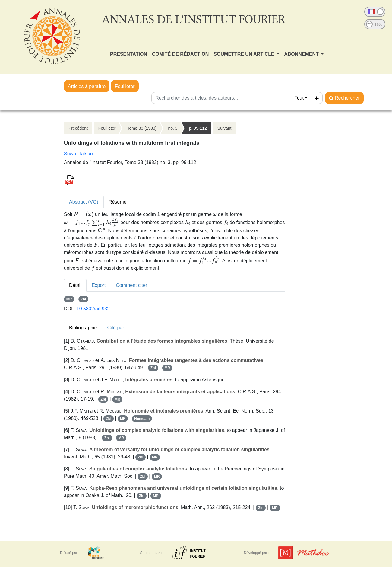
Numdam (142, 419)
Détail (75, 285)
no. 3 (173, 128)
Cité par (116, 328)
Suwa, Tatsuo (78, 154)
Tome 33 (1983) (142, 128)
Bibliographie (83, 328)
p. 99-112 (198, 128)
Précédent (78, 128)
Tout (299, 98)
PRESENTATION (129, 54)
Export (99, 285)
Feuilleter (125, 86)
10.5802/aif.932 (93, 309)
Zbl (83, 299)
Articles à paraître (87, 86)
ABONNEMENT (302, 54)
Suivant (224, 128)
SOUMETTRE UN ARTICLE (245, 54)
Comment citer (131, 285)
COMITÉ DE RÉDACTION (180, 54)
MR (69, 299)
